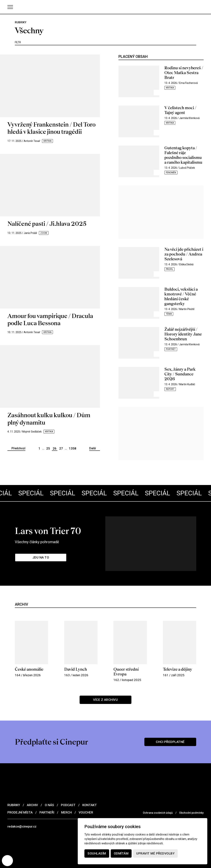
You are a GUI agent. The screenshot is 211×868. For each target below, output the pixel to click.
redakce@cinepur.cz (22, 826)
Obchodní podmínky (191, 813)
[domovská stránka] (105, 7)
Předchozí (18, 448)
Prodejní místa (20, 812)
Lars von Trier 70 (48, 531)
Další (93, 448)
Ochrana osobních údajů (158, 813)
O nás (49, 805)
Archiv (32, 805)
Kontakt (90, 805)
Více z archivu (106, 699)
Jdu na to (41, 557)
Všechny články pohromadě (37, 542)
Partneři (47, 812)
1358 (73, 448)
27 (61, 448)
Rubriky (14, 805)
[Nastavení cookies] (7, 861)
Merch (66, 812)
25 (48, 448)
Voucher (86, 812)
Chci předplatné (170, 742)
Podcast (68, 805)
